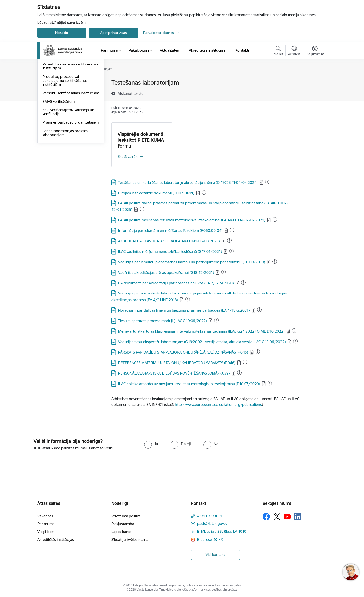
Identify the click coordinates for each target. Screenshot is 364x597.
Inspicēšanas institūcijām (63, 108)
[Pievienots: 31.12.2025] (267, 182)
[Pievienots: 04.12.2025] (232, 251)
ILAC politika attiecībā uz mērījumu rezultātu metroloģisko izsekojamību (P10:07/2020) (189, 384)
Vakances (45, 516)
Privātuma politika (126, 516)
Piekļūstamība (123, 524)
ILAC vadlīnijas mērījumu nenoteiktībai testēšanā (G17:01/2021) (170, 252)
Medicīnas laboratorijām (62, 100)
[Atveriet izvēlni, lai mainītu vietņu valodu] (294, 51)
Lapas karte (121, 532)
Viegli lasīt (45, 532)
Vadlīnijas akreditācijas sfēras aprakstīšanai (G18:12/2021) (166, 273)
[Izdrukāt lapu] (315, 81)
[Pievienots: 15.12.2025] (142, 209)
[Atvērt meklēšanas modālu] (278, 51)
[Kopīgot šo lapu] (315, 93)
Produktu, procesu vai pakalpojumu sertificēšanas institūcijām (65, 133)
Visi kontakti (216, 555)
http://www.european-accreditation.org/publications (218, 405)
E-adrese (205, 539)
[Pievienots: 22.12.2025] (275, 219)
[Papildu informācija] (221, 539)
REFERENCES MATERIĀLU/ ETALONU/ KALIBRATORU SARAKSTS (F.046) (177, 363)
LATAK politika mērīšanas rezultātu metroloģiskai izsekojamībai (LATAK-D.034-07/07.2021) (192, 220)
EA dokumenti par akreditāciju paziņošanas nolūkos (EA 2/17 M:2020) (176, 283)
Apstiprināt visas (113, 33)
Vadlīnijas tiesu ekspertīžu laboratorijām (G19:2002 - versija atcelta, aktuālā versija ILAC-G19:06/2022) (202, 342)
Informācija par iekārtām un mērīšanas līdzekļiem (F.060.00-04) (170, 231)
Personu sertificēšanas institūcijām (61, 147)
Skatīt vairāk (128, 157)
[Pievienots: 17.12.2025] (259, 310)
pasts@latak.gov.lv (212, 524)
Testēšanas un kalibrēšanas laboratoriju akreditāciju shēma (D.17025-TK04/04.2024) (188, 182)
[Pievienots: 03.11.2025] (216, 320)
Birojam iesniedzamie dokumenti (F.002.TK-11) (156, 193)
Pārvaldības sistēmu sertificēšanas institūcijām (70, 119)
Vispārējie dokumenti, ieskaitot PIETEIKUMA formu (141, 140)
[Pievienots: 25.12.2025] (232, 230)
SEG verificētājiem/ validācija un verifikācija (68, 168)
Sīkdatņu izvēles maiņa (130, 539)
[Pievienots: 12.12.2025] (204, 192)
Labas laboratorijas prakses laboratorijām (65, 189)
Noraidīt (62, 33)
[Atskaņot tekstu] (131, 93)
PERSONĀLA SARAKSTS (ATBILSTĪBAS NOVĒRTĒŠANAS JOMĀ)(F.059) (174, 373)
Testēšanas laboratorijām (63, 83)
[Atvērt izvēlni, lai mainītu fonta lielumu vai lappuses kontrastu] (315, 51)
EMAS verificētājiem (59, 158)
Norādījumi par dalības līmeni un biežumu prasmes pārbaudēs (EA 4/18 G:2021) (184, 310)
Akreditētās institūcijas (56, 539)
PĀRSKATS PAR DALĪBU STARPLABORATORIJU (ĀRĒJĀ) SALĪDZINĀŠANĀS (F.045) (183, 352)
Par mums (46, 524)
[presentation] (41, 465)
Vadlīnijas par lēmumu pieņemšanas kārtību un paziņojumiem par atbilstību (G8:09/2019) (192, 262)
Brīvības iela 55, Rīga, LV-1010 (222, 531)
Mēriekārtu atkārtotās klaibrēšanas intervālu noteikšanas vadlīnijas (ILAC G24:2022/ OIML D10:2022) (201, 331)
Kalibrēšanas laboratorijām (64, 91)
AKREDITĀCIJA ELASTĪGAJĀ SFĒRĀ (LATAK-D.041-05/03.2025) (169, 241)
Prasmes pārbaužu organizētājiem (71, 179)
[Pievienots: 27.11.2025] (295, 341)
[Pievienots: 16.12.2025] (229, 240)
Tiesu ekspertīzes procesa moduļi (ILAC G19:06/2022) (162, 321)
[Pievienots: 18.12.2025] (188, 299)
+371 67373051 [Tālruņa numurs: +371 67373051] (210, 516)
